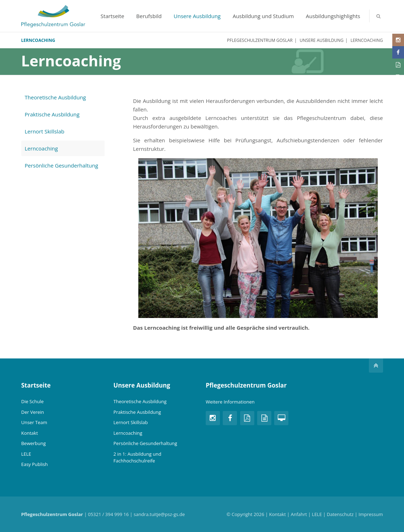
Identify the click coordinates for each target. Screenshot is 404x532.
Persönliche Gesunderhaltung (62, 165)
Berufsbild (149, 16)
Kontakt (30, 433)
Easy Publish (35, 464)
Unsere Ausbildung (197, 16)
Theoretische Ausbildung (56, 97)
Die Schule (32, 401)
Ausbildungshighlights (333, 16)
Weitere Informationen (230, 402)
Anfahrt (299, 514)
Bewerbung (34, 443)
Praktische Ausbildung (52, 114)
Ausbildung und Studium (263, 16)
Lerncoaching (41, 148)
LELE (26, 454)
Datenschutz (340, 514)
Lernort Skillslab (45, 131)
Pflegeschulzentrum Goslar (260, 40)
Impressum (371, 514)
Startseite (113, 16)
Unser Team (34, 422)
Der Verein (33, 412)
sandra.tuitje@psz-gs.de (159, 514)
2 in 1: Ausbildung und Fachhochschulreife (137, 457)
